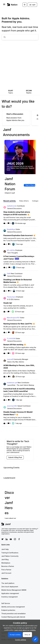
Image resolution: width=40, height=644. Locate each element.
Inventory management (9, 597)
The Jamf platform (8, 583)
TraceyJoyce (11, 297)
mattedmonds (12, 206)
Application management (10, 593)
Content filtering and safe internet (13, 617)
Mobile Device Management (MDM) (14, 590)
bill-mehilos (11, 250)
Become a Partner (8, 566)
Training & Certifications (10, 553)
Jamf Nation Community (10, 556)
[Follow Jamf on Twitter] (2, 539)
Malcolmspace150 (13, 318)
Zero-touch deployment (10, 587)
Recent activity (10, 201)
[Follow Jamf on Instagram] (15, 539)
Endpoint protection (8, 610)
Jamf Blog (5, 559)
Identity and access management (13, 607)
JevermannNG (12, 406)
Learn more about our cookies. (25, 630)
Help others (24, 201)
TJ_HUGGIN (11, 338)
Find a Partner (6, 570)
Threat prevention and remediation (14, 614)
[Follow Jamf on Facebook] (19, 539)
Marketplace (6, 563)
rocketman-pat (12, 383)
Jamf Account (6, 573)
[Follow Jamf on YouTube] (11, 539)
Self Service (6, 603)
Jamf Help (5, 549)
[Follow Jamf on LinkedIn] (7, 539)
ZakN (9, 274)
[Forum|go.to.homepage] (12, 5)
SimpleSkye (11, 229)
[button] (35, 639)
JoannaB (10, 359)
